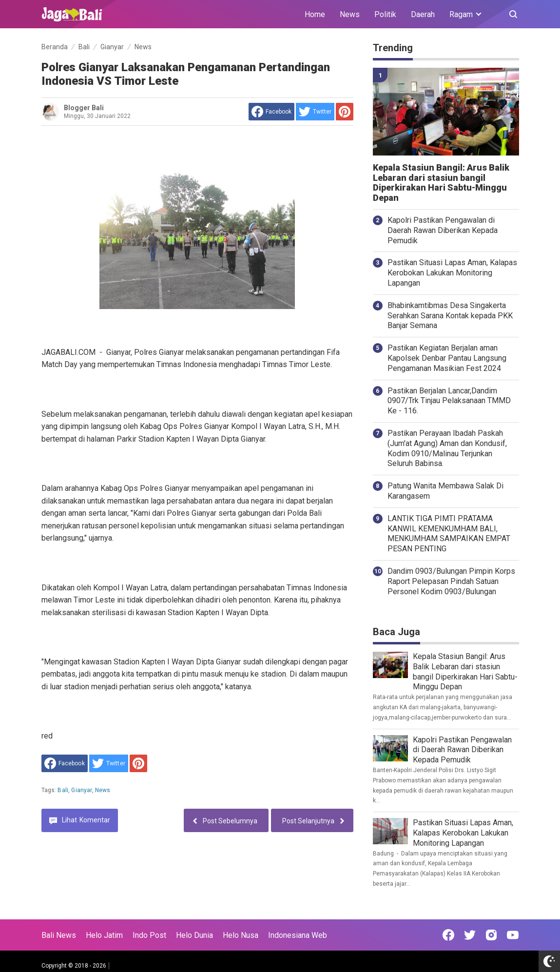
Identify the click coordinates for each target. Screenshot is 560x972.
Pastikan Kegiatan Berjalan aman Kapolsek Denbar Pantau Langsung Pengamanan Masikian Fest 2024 (447, 358)
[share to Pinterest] (345, 112)
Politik (385, 14)
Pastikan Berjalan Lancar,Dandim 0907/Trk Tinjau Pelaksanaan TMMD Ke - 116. (449, 401)
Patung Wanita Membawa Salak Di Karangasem (445, 491)
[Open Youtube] (513, 935)
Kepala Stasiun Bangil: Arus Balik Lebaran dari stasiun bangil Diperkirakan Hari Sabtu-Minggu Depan (441, 183)
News (350, 14)
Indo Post (149, 935)
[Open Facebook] (448, 935)
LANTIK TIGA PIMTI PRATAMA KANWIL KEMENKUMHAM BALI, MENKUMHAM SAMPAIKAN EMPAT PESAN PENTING (449, 534)
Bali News (59, 935)
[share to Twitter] (315, 112)
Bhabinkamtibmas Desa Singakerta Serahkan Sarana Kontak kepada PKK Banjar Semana (450, 316)
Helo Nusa (241, 935)
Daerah (423, 14)
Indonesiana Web (298, 935)
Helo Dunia (194, 935)
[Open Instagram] (491, 935)
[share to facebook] (271, 112)
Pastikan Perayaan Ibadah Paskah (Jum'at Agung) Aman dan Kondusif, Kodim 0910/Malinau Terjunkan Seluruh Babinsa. (447, 448)
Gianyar (81, 790)
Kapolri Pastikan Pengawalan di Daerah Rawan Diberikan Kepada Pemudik (443, 230)
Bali (63, 790)
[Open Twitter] (470, 935)
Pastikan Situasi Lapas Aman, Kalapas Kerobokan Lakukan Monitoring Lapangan (452, 273)
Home (315, 14)
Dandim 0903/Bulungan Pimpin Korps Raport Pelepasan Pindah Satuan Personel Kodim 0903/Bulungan (451, 581)
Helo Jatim (104, 935)
